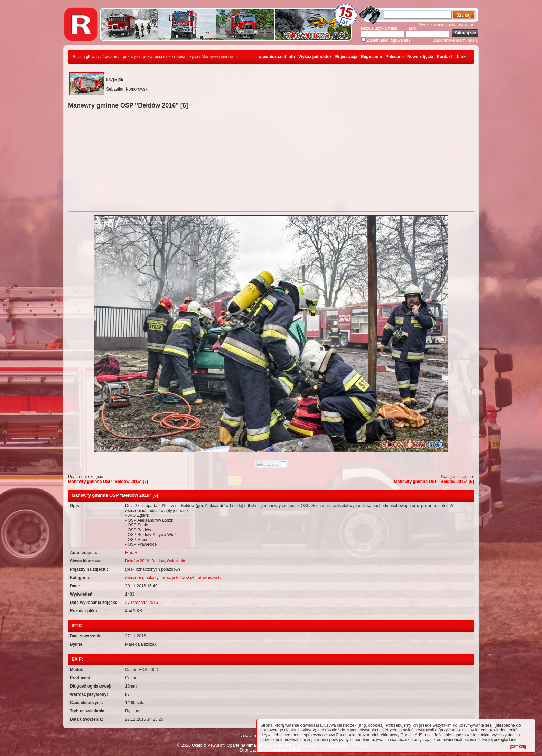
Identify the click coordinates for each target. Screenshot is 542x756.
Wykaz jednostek (315, 57)
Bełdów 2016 (137, 561)
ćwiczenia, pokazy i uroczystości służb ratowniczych (150, 57)
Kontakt (444, 57)
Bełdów (158, 561)
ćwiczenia (176, 561)
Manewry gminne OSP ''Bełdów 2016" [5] (434, 482)
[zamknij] (518, 746)
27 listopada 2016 (142, 603)
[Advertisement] (271, 161)
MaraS (131, 553)
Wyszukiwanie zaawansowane (446, 25)
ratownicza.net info (276, 57)
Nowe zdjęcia (420, 57)
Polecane (395, 57)
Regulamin (371, 57)
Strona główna (86, 57)
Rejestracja (346, 57)
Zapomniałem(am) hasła (455, 40)
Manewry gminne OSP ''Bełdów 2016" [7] (108, 482)
